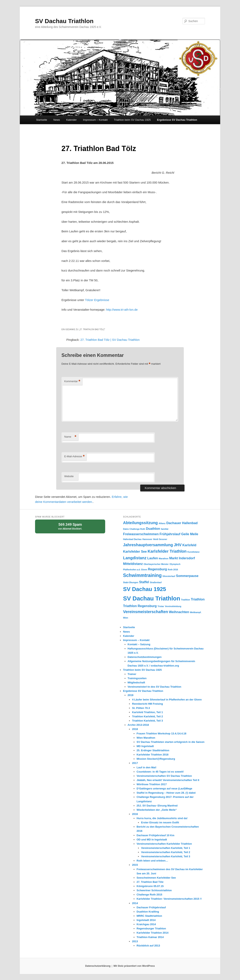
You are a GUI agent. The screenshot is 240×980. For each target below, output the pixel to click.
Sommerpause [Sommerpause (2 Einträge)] (187, 576)
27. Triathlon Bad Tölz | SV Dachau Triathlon (110, 340)
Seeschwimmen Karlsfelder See (156, 878)
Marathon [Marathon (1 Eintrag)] (164, 558)
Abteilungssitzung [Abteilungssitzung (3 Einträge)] (140, 523)
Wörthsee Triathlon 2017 (152, 784)
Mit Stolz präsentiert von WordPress (134, 966)
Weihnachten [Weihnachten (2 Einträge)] (179, 612)
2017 (135, 763)
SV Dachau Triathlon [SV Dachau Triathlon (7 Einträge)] (152, 598)
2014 (135, 903)
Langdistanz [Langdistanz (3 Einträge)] (135, 558)
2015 (135, 865)
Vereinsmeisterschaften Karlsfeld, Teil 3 (166, 856)
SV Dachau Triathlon (64, 21)
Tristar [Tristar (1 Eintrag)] (161, 606)
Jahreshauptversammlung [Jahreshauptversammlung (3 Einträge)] (148, 545)
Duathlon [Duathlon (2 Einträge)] (153, 529)
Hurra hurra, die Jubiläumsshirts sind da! (162, 818)
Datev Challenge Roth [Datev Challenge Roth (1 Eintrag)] (134, 529)
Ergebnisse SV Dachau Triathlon (177, 120)
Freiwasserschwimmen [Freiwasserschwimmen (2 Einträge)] (141, 534)
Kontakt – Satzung (139, 644)
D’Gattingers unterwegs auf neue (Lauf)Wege (164, 789)
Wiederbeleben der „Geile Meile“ (157, 810)
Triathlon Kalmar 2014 (150, 937)
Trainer (132, 674)
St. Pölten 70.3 (141, 708)
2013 (135, 941)
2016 (135, 814)
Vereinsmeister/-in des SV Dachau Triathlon (154, 687)
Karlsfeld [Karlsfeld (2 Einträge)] (189, 545)
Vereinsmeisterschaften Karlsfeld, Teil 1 (166, 848)
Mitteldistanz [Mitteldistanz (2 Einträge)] (133, 564)
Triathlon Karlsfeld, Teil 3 (147, 721)
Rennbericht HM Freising (147, 704)
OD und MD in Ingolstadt (152, 840)
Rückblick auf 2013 (148, 946)
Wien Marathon (146, 738)
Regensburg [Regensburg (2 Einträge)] (158, 569)
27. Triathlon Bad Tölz (150, 882)
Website (69, 476)
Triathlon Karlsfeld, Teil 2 (147, 716)
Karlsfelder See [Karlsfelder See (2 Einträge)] (135, 551)
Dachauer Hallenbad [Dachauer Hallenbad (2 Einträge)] (182, 523)
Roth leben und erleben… (152, 861)
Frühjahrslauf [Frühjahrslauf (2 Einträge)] (170, 534)
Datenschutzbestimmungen (145, 657)
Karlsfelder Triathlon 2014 (153, 933)
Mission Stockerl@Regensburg (156, 759)
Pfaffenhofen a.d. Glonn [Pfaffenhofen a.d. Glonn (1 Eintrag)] (135, 570)
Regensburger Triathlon (151, 928)
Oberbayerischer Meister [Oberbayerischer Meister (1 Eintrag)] (156, 564)
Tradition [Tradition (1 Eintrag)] (186, 600)
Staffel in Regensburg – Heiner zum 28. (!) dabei (166, 793)
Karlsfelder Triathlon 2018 (153, 755)
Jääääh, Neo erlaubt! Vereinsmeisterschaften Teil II (168, 780)
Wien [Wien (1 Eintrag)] (126, 618)
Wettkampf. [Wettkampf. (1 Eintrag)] (196, 612)
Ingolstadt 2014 (146, 920)
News (57, 120)
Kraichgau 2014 (146, 924)
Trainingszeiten (137, 678)
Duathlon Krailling (148, 912)
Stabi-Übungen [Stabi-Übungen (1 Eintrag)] (131, 582)
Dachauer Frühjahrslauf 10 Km (156, 835)
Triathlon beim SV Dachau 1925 (132, 120)
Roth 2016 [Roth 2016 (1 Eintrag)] (173, 570)
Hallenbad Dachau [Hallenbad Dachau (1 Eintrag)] (132, 539)
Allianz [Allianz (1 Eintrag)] (162, 523)
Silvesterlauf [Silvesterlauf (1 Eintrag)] (169, 576)
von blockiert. (70, 526)
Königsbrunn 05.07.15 (150, 886)
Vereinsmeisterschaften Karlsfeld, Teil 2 (166, 852)
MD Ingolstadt (145, 746)
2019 (131, 695)
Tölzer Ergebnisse (97, 300)
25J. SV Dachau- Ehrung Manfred (157, 806)
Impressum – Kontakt (95, 120)
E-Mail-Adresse (74, 457)
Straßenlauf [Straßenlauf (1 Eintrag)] (156, 582)
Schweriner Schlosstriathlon (154, 890)
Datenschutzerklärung (98, 966)
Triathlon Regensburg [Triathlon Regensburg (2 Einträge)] (140, 606)
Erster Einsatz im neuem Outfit (160, 822)
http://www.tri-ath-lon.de (122, 310)
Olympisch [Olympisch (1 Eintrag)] (175, 564)
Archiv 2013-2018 (138, 725)
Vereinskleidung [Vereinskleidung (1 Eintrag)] (173, 606)
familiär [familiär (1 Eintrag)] (165, 529)
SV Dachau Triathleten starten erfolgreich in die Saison (171, 742)
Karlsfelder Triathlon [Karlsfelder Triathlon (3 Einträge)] (167, 551)
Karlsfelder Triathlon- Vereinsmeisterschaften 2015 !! (169, 899)
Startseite (42, 120)
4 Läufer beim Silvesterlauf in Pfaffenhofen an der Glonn (167, 700)
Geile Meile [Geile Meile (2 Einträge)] (190, 534)
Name (70, 437)
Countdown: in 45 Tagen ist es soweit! (160, 772)
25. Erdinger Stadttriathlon (153, 750)
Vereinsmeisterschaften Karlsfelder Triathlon (164, 844)
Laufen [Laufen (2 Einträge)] (153, 558)
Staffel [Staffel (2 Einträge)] (144, 582)
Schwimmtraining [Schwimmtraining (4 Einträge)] (142, 575)
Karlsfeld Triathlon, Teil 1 (147, 712)
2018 (135, 729)
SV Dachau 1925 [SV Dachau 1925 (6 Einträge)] (145, 589)
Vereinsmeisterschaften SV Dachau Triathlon (164, 776)
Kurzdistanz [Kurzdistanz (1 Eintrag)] (193, 552)
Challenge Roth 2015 (149, 895)
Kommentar (72, 381)
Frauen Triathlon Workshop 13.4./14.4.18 (161, 733)
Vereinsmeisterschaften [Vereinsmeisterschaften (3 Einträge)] (146, 612)
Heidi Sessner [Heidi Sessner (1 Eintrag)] (160, 539)
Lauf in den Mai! (147, 767)
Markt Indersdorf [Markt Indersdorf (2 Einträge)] (182, 558)
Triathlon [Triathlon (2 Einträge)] (198, 599)
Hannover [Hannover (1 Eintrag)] (147, 539)
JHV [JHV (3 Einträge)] (178, 545)
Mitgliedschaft (136, 682)
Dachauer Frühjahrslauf (151, 907)
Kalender (72, 120)
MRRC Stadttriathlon (149, 916)
